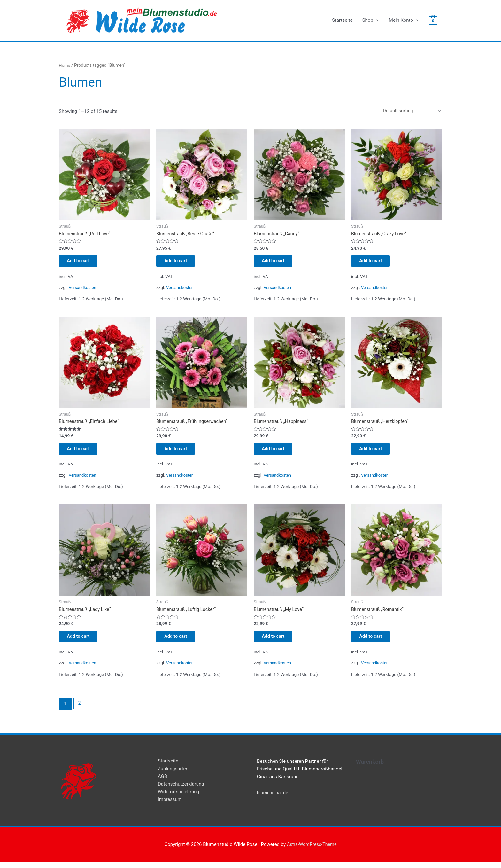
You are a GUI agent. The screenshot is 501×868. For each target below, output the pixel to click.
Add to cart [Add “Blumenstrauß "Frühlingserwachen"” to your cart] (181, 452)
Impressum (170, 806)
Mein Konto (401, 20)
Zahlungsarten (173, 775)
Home (65, 66)
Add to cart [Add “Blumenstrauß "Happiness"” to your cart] (278, 452)
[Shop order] (409, 111)
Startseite (342, 20)
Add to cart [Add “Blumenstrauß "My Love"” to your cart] (278, 642)
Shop (368, 20)
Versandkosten (83, 290)
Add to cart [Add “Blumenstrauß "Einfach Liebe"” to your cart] (84, 452)
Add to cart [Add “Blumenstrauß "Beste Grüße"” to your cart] (181, 263)
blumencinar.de (273, 799)
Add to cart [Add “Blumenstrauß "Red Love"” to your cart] (84, 263)
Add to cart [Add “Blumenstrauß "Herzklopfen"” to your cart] (376, 452)
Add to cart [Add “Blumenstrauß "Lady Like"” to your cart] (84, 642)
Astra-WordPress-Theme (312, 850)
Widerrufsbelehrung (179, 798)
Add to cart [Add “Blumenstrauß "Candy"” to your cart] (278, 263)
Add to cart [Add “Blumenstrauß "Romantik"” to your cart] (376, 642)
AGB (162, 783)
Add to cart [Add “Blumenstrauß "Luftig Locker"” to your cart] (181, 642)
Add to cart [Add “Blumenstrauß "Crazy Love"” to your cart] (376, 263)
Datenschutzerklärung (181, 790)
